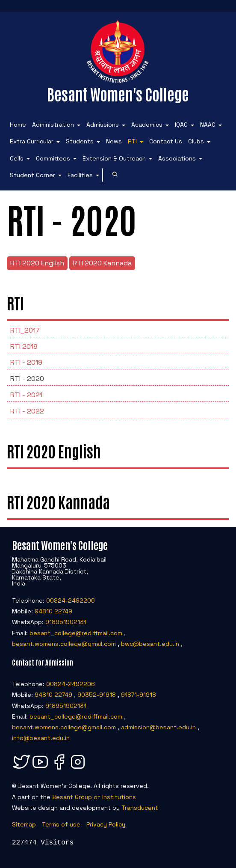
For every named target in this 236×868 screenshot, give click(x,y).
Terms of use (61, 824)
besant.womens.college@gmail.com (64, 644)
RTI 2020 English (37, 263)
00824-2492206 (71, 600)
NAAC (208, 125)
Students (80, 141)
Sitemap (24, 824)
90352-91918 (97, 695)
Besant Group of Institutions (94, 797)
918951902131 (66, 622)
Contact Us (166, 141)
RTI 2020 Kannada (102, 263)
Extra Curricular (32, 141)
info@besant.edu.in (41, 738)
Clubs (196, 141)
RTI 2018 (24, 346)
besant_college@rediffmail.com (76, 633)
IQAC (181, 125)
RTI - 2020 (27, 379)
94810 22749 (53, 611)
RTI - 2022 (27, 411)
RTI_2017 (25, 330)
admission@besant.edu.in (158, 727)
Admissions (103, 125)
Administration (53, 125)
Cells (17, 158)
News (114, 141)
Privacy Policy (106, 824)
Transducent (140, 808)
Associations (177, 158)
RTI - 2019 (26, 362)
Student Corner (32, 175)
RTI (132, 141)
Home (18, 125)
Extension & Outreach (114, 158)
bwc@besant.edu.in (150, 644)
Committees (53, 158)
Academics (147, 125)
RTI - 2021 (26, 395)
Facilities (80, 175)
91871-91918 (139, 695)
